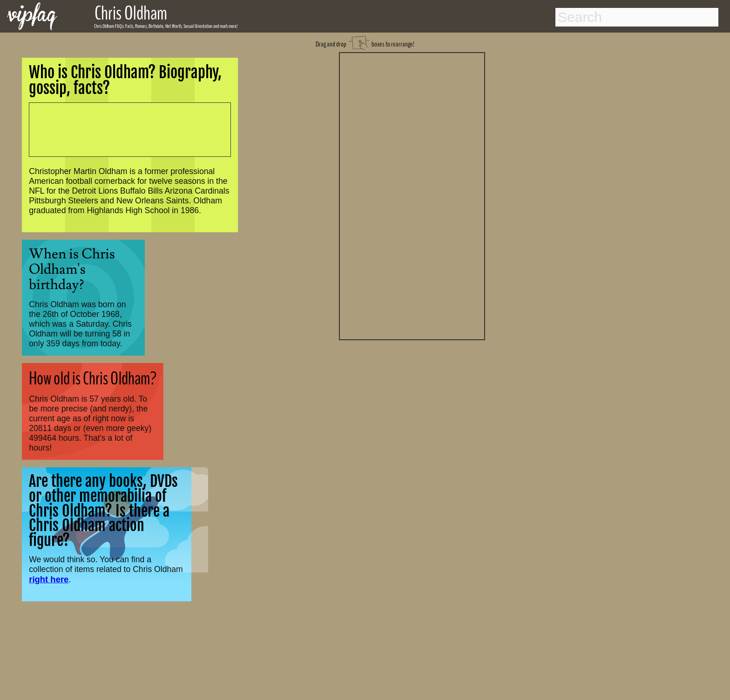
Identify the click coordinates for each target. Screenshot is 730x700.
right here (49, 579)
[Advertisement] (412, 195)
